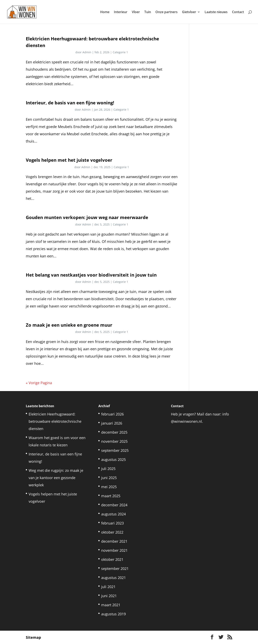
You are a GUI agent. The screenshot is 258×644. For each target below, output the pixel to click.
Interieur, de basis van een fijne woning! (70, 103)
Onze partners (166, 12)
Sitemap (33, 637)
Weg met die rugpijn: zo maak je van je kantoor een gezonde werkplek (56, 478)
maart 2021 (111, 605)
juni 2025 (109, 478)
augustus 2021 (113, 578)
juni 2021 (109, 596)
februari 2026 (112, 414)
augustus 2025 (113, 459)
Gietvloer (189, 12)
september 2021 (115, 568)
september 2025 (115, 450)
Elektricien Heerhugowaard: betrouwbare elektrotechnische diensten (55, 421)
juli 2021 (108, 587)
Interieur (121, 12)
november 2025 (114, 441)
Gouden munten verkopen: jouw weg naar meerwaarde (87, 217)
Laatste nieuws (216, 12)
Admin (87, 52)
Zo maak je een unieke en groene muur (69, 325)
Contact (238, 12)
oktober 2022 (112, 532)
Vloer (136, 12)
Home (105, 12)
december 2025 (114, 432)
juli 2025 (108, 469)
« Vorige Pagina (39, 383)
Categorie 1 (120, 52)
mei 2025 (109, 487)
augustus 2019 (113, 614)
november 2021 (114, 550)
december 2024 (114, 505)
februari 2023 (112, 523)
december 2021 (114, 541)
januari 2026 (112, 423)
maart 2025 (111, 496)
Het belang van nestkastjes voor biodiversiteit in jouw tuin (91, 275)
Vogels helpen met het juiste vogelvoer (69, 160)
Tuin (148, 12)
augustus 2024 (113, 514)
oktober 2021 (112, 559)
